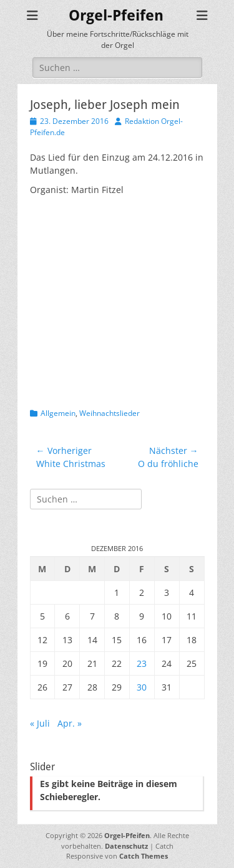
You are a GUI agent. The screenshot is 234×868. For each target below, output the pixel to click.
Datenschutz (126, 846)
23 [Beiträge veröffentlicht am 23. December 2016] (142, 663)
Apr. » (70, 723)
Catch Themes (144, 856)
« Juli (40, 723)
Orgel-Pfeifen (116, 16)
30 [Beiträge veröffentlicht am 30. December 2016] (142, 687)
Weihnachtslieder (110, 413)
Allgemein (58, 413)
